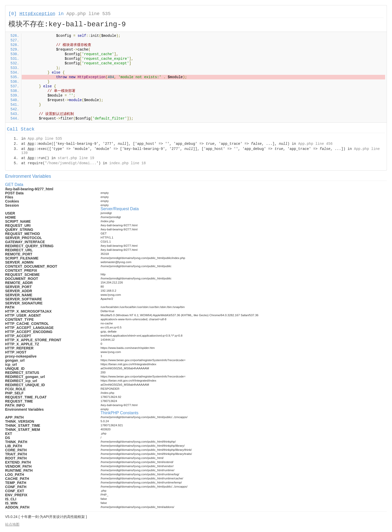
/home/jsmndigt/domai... (72, 163)
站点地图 (12, 524)
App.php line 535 (89, 14)
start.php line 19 (76, 158)
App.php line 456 (315, 144)
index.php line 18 (127, 163)
